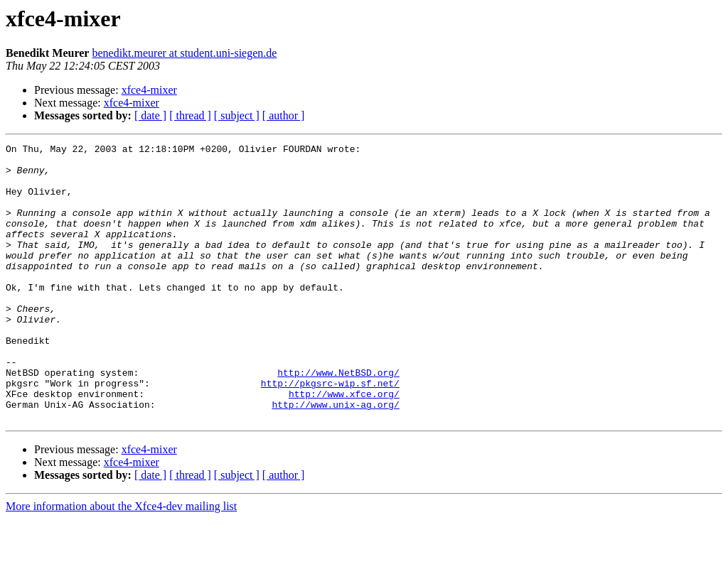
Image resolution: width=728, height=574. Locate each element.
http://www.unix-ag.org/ (335, 457)
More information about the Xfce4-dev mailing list (121, 562)
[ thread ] (190, 115)
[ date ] (150, 115)
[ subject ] (237, 115)
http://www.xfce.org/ (344, 445)
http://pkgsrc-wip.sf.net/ (330, 432)
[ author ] (284, 115)
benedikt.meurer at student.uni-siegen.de (184, 53)
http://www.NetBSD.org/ (338, 419)
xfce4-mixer (149, 90)
